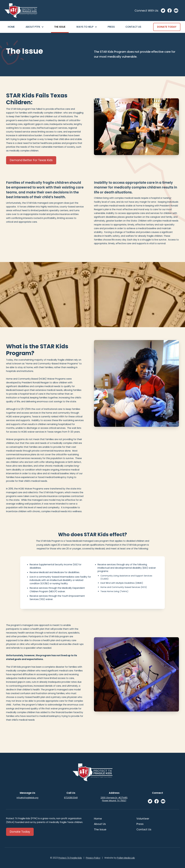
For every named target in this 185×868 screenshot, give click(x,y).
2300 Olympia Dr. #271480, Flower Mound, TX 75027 (114, 799)
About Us (100, 824)
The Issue (60, 27)
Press (111, 27)
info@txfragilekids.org (27, 798)
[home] (21, 10)
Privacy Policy (93, 858)
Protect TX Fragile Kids (70, 858)
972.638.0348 (71, 798)
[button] (35, 27)
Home (11, 27)
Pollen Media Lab (126, 858)
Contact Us (133, 27)
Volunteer (143, 819)
